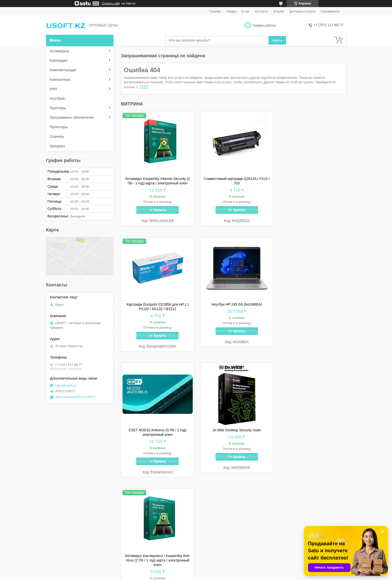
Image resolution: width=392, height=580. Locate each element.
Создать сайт (111, 3)
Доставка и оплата (302, 11)
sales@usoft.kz (66, 385)
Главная (215, 11)
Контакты (261, 11)
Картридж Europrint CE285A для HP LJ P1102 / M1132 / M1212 (311, 181)
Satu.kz (217, 571)
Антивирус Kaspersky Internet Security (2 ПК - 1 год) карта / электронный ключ (156, 181)
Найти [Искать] (277, 40)
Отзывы (278, 11)
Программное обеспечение (72, 117)
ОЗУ (144, 87)
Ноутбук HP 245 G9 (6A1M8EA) (156, 305)
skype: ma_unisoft (66, 544)
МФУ (53, 89)
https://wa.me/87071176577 (75, 397)
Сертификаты (330, 11)
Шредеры (57, 146)
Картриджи (59, 60)
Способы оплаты (141, 537)
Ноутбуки (57, 98)
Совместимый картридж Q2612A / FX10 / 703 (233, 181)
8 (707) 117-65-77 (66, 531)
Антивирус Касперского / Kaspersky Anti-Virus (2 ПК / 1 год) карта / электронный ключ (157, 435)
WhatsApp (60, 524)
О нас (246, 11)
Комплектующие (63, 70)
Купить (159, 210)
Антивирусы (59, 51)
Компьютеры (60, 79)
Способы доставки (142, 531)
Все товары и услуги (326, 493)
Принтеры (58, 108)
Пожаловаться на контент (224, 575)
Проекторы (59, 127)
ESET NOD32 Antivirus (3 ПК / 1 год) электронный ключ (234, 307)
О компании (137, 524)
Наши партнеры (140, 550)
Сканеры (57, 136)
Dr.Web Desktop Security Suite (310, 305)
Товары (231, 11)
